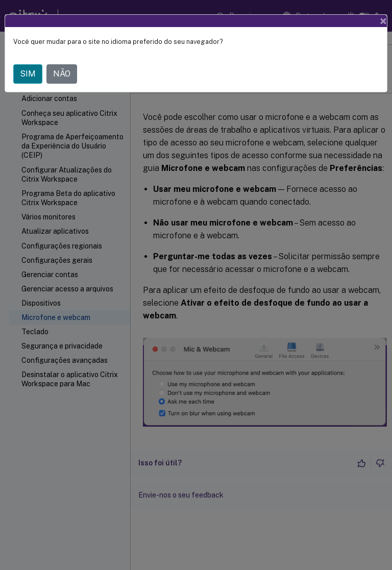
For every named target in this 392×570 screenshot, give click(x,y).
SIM (28, 74)
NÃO (62, 74)
